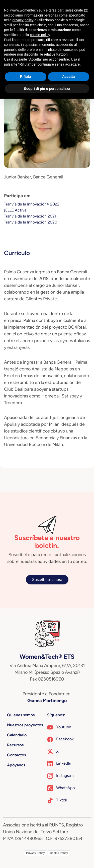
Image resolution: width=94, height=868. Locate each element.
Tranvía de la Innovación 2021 (30, 216)
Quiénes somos (21, 715)
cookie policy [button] (40, 35)
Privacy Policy (35, 853)
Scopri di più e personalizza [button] (47, 89)
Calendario (17, 735)
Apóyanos (16, 765)
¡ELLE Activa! (16, 210)
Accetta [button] (69, 77)
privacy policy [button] (23, 20)
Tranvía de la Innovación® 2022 (32, 204)
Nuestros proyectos (25, 725)
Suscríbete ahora (47, 580)
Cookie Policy (59, 853)
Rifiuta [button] (26, 77)
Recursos (15, 745)
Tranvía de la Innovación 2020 (31, 222)
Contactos (16, 755)
